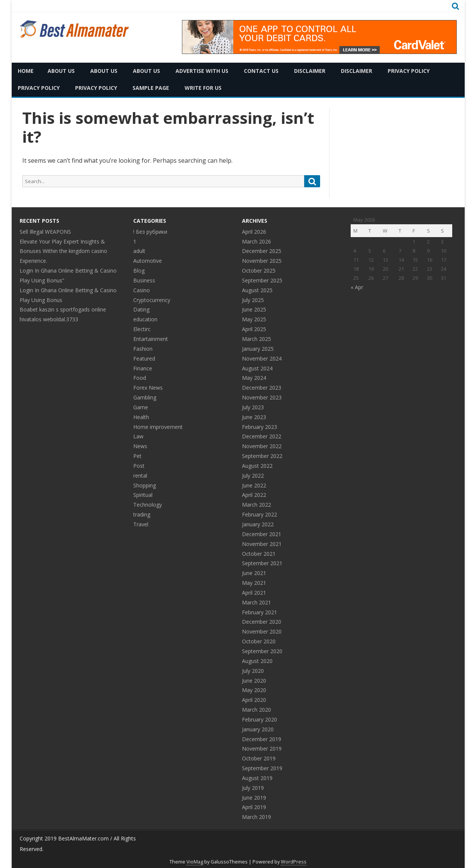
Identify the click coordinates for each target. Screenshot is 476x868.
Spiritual (143, 495)
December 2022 (262, 436)
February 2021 (260, 612)
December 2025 (262, 251)
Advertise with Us (202, 71)
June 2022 (254, 485)
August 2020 (257, 661)
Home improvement (158, 427)
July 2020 (253, 671)
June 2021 (254, 573)
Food (140, 378)
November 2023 (262, 397)
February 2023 (260, 427)
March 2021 (256, 602)
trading (142, 514)
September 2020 (262, 651)
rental (140, 476)
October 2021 (259, 554)
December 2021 (262, 534)
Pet (137, 456)
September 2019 (262, 768)
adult (139, 251)
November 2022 (262, 446)
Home (26, 71)
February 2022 (260, 514)
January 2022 (258, 524)
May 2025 (254, 319)
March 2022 (256, 505)
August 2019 (257, 778)
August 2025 (257, 290)
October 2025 (259, 271)
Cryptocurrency (152, 300)
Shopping (145, 485)
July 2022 (253, 476)
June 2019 (254, 798)
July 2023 (253, 407)
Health (141, 417)
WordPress (294, 862)
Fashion (143, 349)
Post (139, 466)
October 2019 (259, 758)
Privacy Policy (409, 71)
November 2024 (262, 358)
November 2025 (262, 261)
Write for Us (203, 88)
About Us (61, 71)
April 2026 (254, 232)
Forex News (148, 388)
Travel (141, 524)
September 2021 (262, 563)
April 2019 (254, 807)
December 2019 (262, 739)
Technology (148, 505)
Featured (144, 358)
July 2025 (253, 300)
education (145, 319)
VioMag (195, 862)
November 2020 (262, 631)
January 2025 (258, 349)
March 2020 (256, 710)
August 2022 (257, 466)
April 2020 (254, 700)
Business (144, 280)
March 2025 (256, 339)
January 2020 (258, 729)
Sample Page (151, 88)
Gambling (145, 397)
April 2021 (254, 593)
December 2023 (262, 388)
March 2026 (256, 241)
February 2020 (260, 719)
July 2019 (253, 788)
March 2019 (256, 817)
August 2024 (257, 368)
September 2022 (262, 456)
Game (141, 407)
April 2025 (254, 329)
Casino (142, 290)
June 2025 (254, 309)
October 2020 (259, 641)
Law (138, 436)
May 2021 (254, 583)
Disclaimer (310, 71)
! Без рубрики (150, 232)
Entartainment (151, 339)
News (140, 446)
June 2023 (254, 417)
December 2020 (262, 622)
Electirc (142, 329)
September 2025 (262, 280)
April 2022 (254, 495)
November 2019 (262, 749)
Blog (139, 271)
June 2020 (254, 681)
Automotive (148, 261)
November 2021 (262, 544)
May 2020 (254, 690)
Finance (143, 368)
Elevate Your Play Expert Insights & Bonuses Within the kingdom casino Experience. (63, 251)
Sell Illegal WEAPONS (45, 232)
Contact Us (261, 71)
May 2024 (254, 378)
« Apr (357, 287)
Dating (141, 309)
